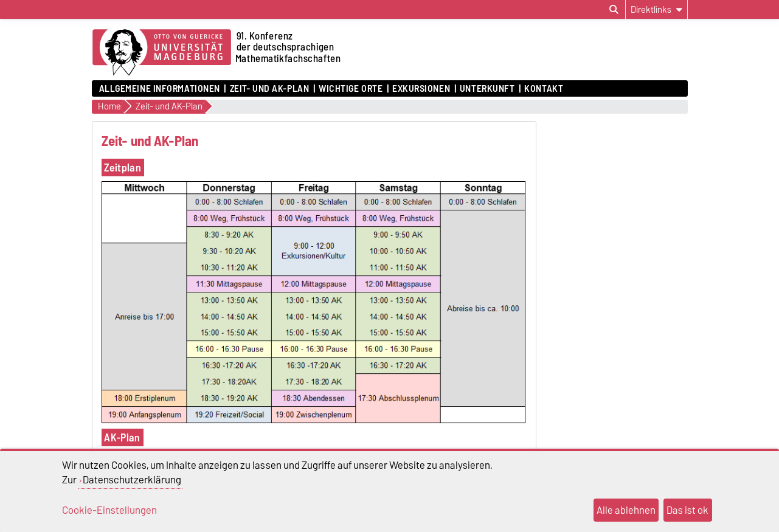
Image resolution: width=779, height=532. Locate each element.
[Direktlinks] (656, 9)
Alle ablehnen (626, 510)
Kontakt (544, 89)
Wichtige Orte (351, 89)
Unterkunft (487, 89)
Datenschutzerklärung (132, 480)
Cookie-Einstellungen (109, 510)
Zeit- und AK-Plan (270, 89)
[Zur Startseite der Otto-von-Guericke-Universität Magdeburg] (162, 53)
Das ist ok (687, 510)
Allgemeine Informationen (160, 89)
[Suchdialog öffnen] (614, 10)
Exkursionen (421, 89)
